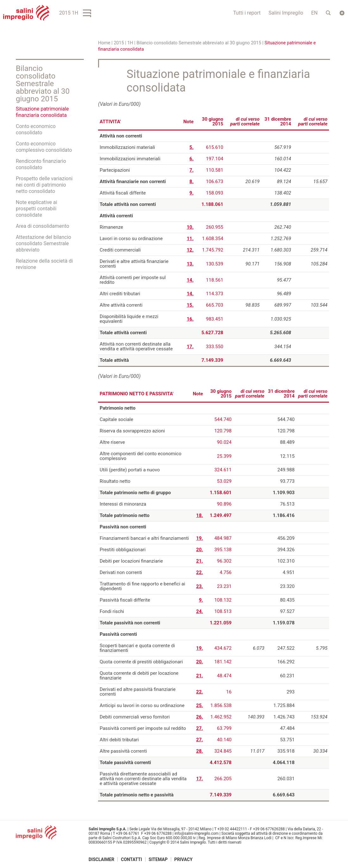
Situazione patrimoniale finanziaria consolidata (42, 112)
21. (200, 561)
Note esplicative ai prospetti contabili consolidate (37, 209)
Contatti (131, 859)
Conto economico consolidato (36, 129)
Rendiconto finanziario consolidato (41, 164)
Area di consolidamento (43, 226)
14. (190, 280)
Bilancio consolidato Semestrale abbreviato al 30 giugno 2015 (199, 43)
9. (192, 193)
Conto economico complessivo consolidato (44, 147)
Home (104, 43)
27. (200, 728)
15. (190, 305)
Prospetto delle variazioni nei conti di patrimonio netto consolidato (44, 185)
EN (314, 13)
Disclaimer (101, 859)
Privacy (183, 859)
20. (200, 550)
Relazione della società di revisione (44, 264)
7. (192, 170)
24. (200, 611)
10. (190, 227)
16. (190, 319)
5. (192, 147)
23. (200, 586)
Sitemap (158, 859)
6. (192, 159)
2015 (119, 43)
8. (192, 182)
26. (200, 717)
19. (200, 538)
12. (190, 250)
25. (200, 705)
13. (190, 264)
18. (200, 515)
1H (130, 43)
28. (200, 751)
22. (200, 572)
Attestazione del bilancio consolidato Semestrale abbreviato (43, 243)
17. (190, 347)
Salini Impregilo (286, 13)
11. (190, 239)
